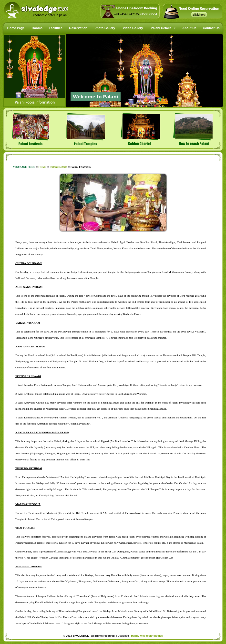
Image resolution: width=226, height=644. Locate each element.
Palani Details (161, 28)
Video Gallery (133, 28)
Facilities (56, 28)
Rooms (37, 28)
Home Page (16, 28)
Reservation (78, 28)
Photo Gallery (105, 28)
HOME (42, 167)
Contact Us (211, 28)
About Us (189, 28)
